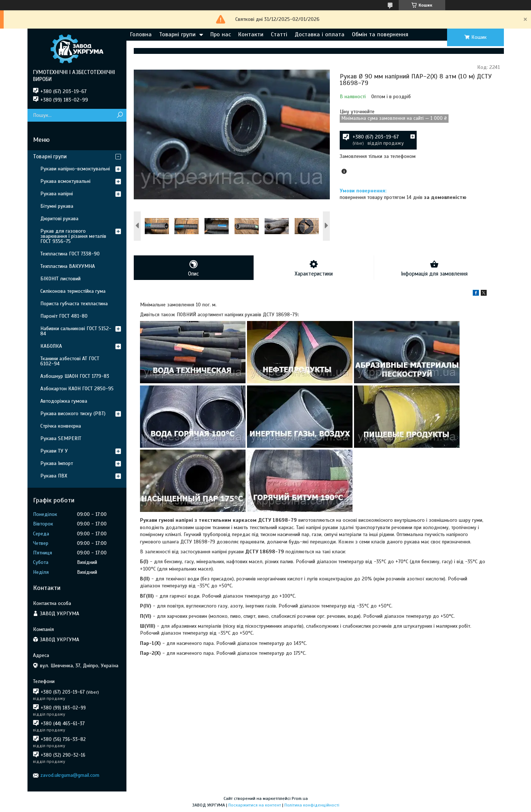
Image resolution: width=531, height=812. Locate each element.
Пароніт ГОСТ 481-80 (64, 316)
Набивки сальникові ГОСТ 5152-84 (76, 331)
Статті (279, 34)
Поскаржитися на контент (255, 805)
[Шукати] (120, 115)
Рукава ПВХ (54, 476)
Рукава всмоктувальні (65, 181)
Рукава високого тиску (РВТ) (73, 414)
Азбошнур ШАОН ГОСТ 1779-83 (75, 376)
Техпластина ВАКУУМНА (68, 266)
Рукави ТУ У (54, 451)
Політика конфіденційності (312, 805)
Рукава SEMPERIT (61, 438)
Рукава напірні (57, 194)
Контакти (251, 34)
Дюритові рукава (59, 219)
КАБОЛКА (51, 346)
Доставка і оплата (320, 34)
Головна (141, 34)
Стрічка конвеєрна (61, 426)
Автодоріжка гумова (64, 401)
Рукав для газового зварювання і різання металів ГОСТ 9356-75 (73, 236)
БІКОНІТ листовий (60, 279)
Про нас (221, 34)
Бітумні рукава (57, 206)
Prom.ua (300, 798)
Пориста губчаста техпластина (74, 304)
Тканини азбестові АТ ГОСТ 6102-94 (70, 361)
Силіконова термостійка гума (73, 291)
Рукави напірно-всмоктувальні (75, 169)
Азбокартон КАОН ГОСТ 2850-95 (77, 389)
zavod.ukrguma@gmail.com (70, 775)
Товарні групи (177, 34)
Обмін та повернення (380, 34)
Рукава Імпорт (57, 463)
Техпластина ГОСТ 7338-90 (70, 254)
